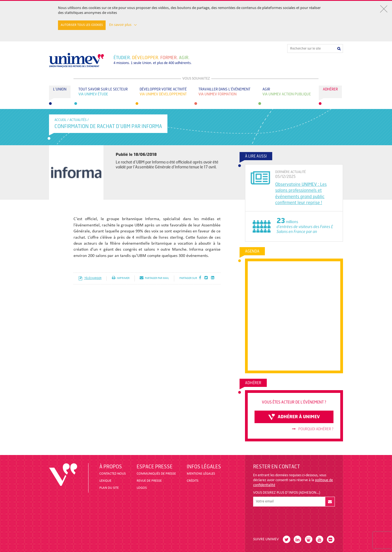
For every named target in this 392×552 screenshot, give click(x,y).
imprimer (121, 278)
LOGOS (142, 488)
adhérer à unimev (294, 417)
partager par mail (154, 278)
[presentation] (295, 520)
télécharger (90, 278)
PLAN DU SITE (109, 488)
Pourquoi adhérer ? (313, 429)
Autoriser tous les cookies (82, 25)
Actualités (78, 120)
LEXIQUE (105, 481)
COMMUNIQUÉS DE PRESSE (156, 474)
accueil (60, 120)
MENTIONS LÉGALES (201, 474)
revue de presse (149, 481)
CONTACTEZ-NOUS (113, 474)
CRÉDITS (193, 481)
